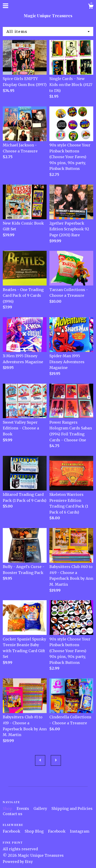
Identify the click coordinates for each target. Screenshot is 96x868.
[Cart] (91, 7)
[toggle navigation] (6, 6)
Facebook (12, 831)
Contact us (13, 814)
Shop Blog (35, 831)
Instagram (80, 831)
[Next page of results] (56, 760)
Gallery (41, 808)
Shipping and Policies (72, 808)
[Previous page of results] (40, 760)
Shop (8, 808)
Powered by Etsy (18, 862)
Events (23, 808)
